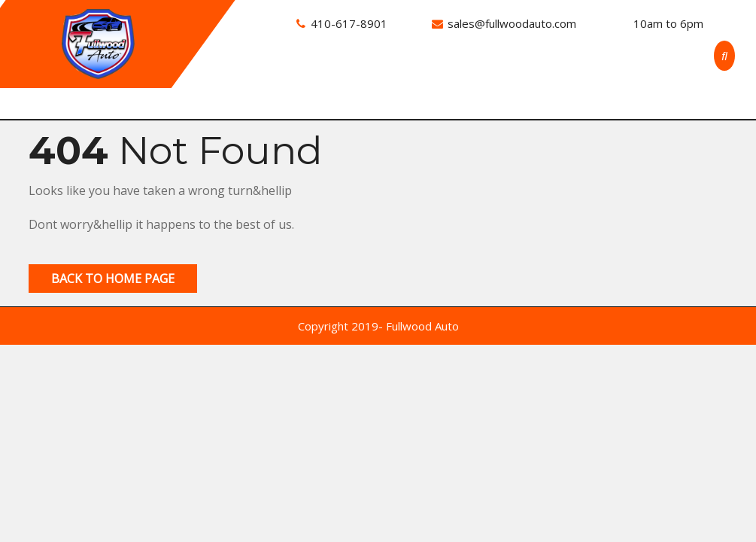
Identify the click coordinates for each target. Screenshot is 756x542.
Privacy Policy (323, 97)
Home (301, 68)
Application (580, 68)
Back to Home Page (113, 279)
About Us (430, 68)
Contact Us (502, 68)
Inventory (360, 68)
